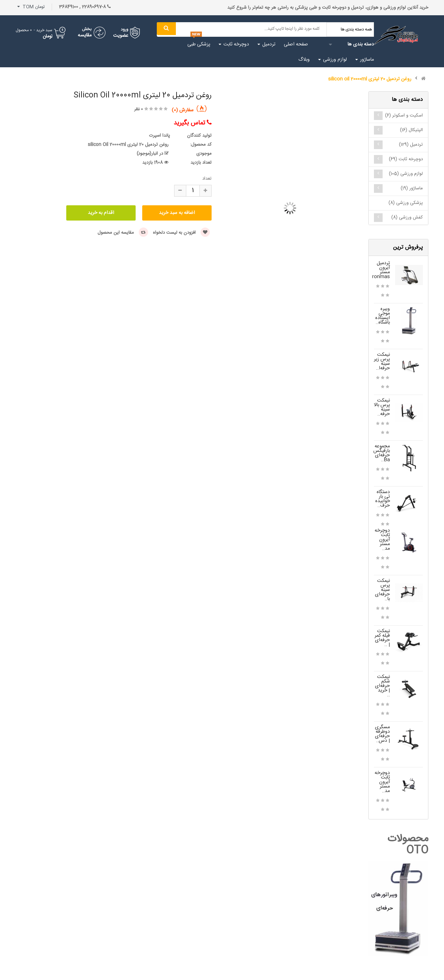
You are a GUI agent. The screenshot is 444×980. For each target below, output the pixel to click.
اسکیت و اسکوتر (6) (404, 115)
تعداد (207, 179)
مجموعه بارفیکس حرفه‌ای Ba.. (382, 453)
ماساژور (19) (412, 188)
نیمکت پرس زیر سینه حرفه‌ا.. (382, 362)
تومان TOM (31, 7)
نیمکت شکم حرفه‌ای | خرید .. (382, 686)
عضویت (121, 36)
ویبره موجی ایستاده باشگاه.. (383, 316)
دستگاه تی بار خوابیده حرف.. (383, 499)
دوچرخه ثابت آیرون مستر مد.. (382, 540)
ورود (125, 29)
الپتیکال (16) (411, 130)
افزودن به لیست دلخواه (181, 233)
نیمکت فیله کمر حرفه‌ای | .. (382, 638)
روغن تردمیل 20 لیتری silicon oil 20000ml (370, 79)
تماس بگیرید (193, 123)
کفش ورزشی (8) (407, 217)
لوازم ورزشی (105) (406, 174)
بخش (87, 29)
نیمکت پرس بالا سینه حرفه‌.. (382, 407)
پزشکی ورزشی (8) (406, 203)
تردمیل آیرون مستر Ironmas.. (379, 270)
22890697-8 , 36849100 (85, 7)
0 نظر (139, 109)
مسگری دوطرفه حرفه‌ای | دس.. (382, 734)
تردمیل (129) (411, 145)
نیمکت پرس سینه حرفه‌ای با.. (382, 590)
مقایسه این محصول (123, 233)
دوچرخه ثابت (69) (406, 159)
